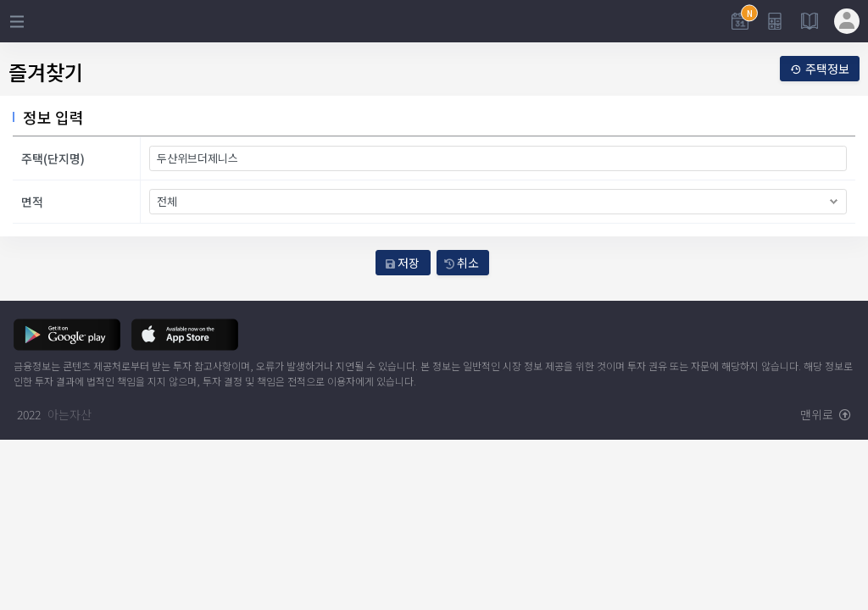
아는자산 (70, 414)
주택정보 (820, 69)
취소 (462, 263)
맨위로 (826, 414)
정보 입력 (53, 117)
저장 (403, 263)
